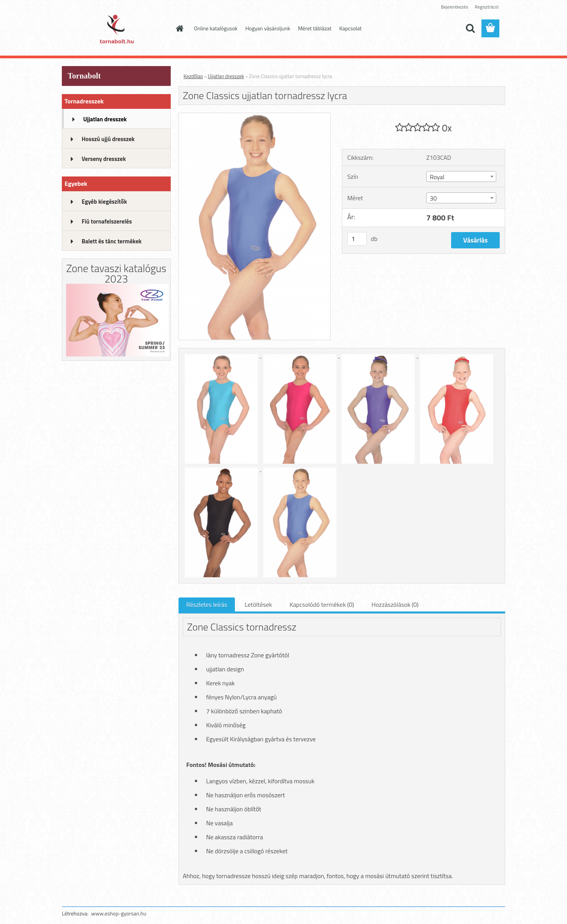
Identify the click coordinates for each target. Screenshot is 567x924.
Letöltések (258, 604)
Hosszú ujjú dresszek (108, 139)
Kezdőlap (193, 76)
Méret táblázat (315, 28)
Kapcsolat (351, 28)
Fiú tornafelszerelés (107, 221)
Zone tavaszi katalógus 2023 (116, 273)
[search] (470, 28)
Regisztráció (487, 7)
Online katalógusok (216, 28)
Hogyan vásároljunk (268, 28)
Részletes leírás (207, 604)
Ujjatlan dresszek (105, 119)
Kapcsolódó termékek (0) (322, 604)
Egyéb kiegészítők (104, 202)
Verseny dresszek (104, 159)
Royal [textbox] (437, 177)
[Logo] (115, 29)
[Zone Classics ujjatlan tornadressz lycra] (255, 116)
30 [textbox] (433, 198)
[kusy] (357, 239)
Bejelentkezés (455, 7)
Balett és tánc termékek (112, 241)
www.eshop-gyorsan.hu (119, 913)
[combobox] (461, 176)
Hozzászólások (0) (395, 604)
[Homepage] (179, 28)
